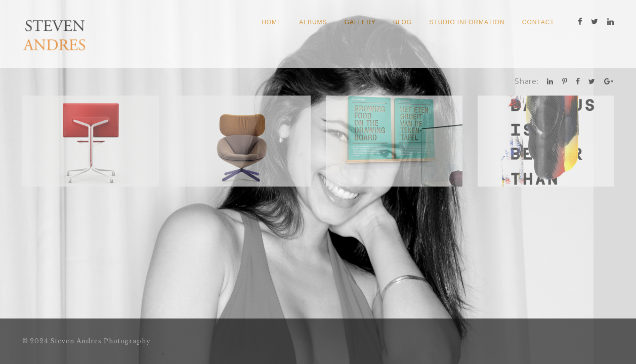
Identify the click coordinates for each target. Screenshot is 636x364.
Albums (313, 22)
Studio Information (467, 22)
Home (272, 22)
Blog (402, 22)
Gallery (360, 22)
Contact (538, 22)
